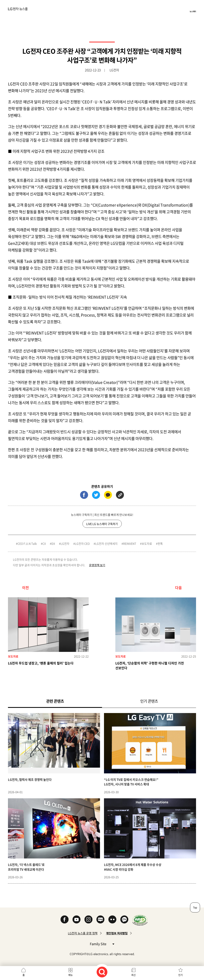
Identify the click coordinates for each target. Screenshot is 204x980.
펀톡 (160, 543)
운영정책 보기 (97, 565)
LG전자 (65, 543)
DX (53, 543)
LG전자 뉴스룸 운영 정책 (83, 933)
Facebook (65, 919)
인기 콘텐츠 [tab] (149, 701)
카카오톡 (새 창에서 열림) (108, 495)
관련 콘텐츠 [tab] (61, 701)
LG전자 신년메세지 (106, 543)
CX (44, 543)
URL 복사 (120, 495)
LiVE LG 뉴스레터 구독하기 (102, 524)
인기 (180, 975)
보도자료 (147, 543)
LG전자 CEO (82, 543)
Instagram (88, 919)
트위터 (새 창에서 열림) (96, 495)
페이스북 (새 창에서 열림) (84, 495)
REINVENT (130, 543)
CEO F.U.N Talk (27, 543)
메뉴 (71, 975)
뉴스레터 (193, 11)
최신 (133, 975)
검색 (102, 972)
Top (195, 907)
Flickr (112, 919)
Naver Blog (100, 919)
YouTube (76, 919)
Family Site (102, 944)
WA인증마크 (140, 920)
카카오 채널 (124, 919)
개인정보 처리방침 (117, 933)
